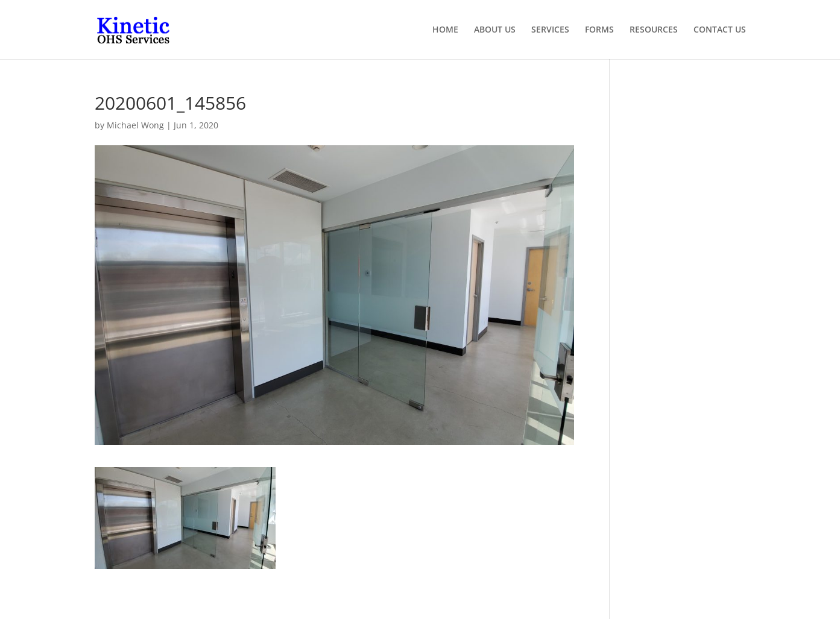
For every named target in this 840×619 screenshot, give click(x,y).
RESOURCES (654, 30)
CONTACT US (720, 30)
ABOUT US (495, 30)
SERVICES (550, 30)
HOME (445, 30)
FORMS (599, 30)
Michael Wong (135, 125)
